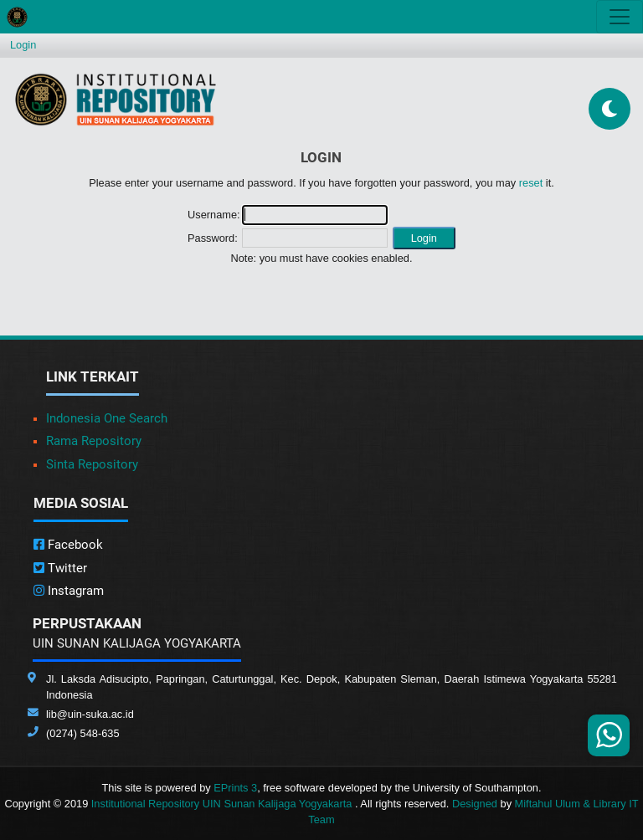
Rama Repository (94, 441)
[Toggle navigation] (620, 17)
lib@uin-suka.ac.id (90, 714)
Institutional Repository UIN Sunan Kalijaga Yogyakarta (223, 804)
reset (531, 183)
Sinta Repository (92, 464)
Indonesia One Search (107, 418)
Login (23, 45)
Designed (475, 804)
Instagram (69, 591)
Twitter (60, 568)
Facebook (68, 545)
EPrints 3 (235, 788)
